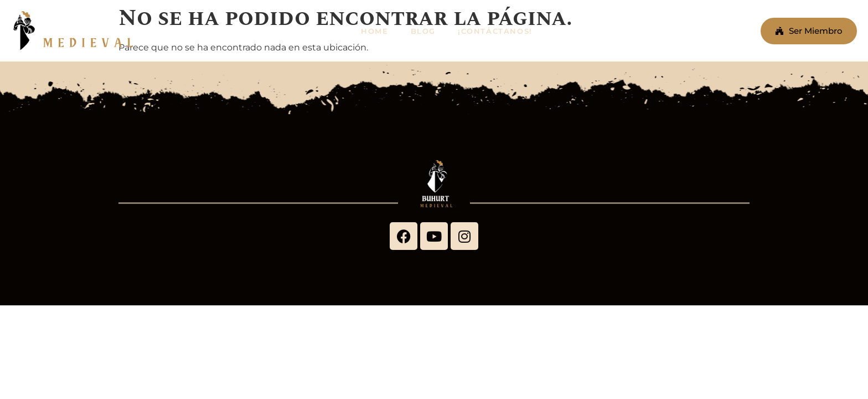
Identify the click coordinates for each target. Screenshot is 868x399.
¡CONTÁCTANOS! (495, 31)
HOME (374, 31)
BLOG (423, 31)
